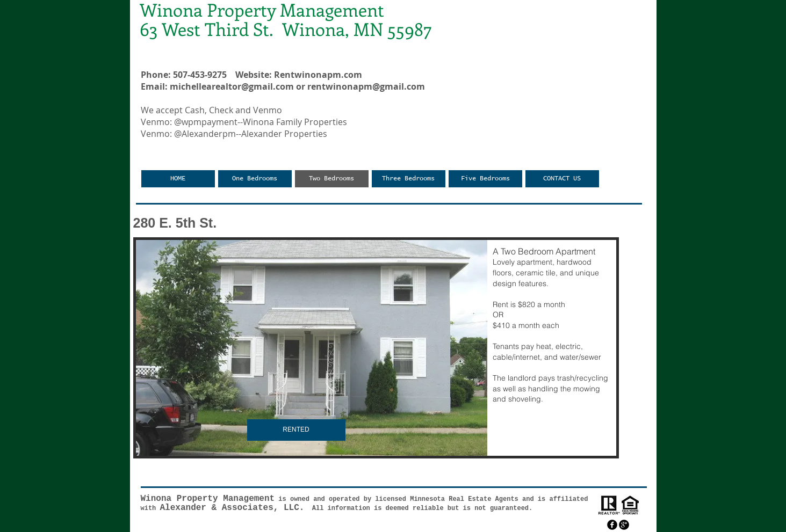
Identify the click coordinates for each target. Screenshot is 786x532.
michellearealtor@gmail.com (232, 86)
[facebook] (612, 525)
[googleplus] (624, 525)
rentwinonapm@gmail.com (366, 86)
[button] (376, 348)
